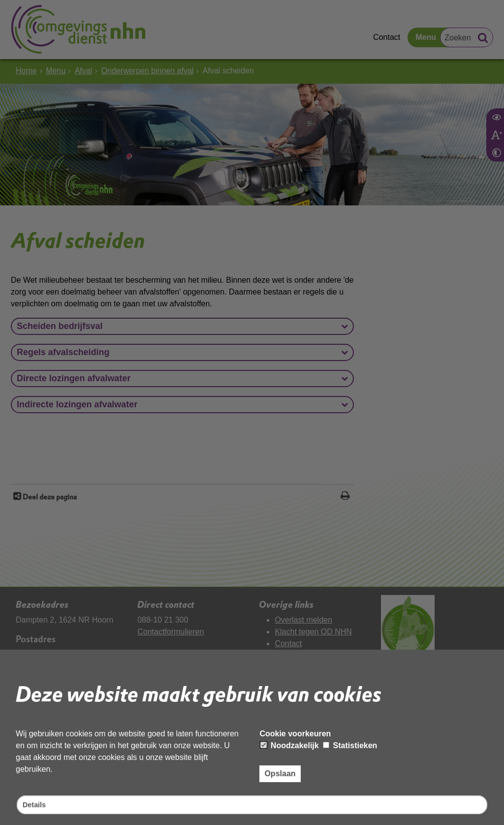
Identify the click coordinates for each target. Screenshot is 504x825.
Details (35, 804)
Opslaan (280, 772)
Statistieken (350, 744)
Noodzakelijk (289, 744)
